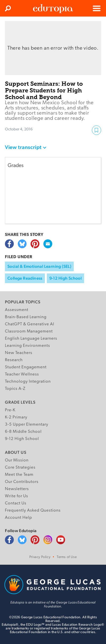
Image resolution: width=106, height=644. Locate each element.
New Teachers (19, 353)
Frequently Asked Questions (33, 510)
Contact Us (16, 503)
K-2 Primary (16, 417)
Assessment (17, 310)
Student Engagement (26, 367)
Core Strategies (20, 467)
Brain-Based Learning (26, 317)
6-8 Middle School (23, 432)
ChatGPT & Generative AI (30, 324)
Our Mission (17, 460)
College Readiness (25, 278)
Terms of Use (67, 557)
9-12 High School (65, 278)
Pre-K (10, 410)
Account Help (18, 518)
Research (14, 360)
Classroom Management (29, 331)
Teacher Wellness (22, 374)
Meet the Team (19, 475)
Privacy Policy (40, 557)
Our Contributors (22, 482)
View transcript (23, 147)
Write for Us (17, 496)
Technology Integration (28, 382)
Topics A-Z (15, 389)
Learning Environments (27, 346)
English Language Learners (31, 339)
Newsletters (17, 489)
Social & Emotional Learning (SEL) (39, 266)
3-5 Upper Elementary (27, 425)
